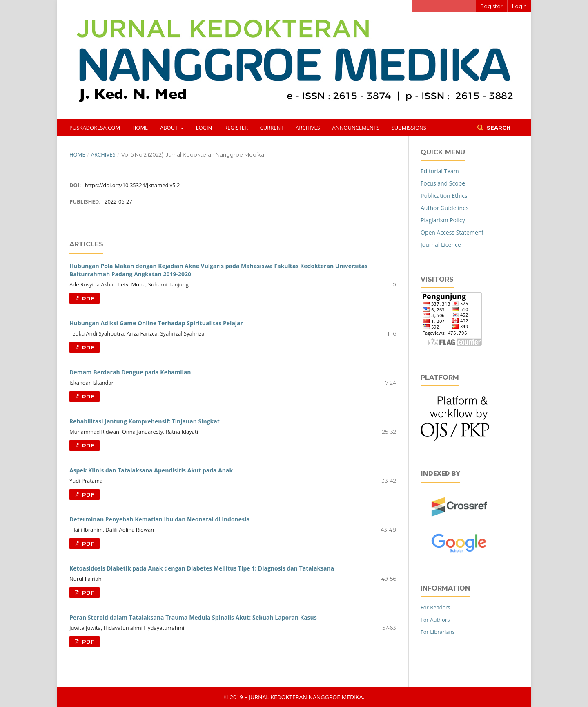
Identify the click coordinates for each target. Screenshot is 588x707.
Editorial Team (440, 171)
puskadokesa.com (95, 128)
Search (498, 128)
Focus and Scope (443, 183)
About (170, 128)
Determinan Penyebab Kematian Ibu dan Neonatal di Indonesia (160, 519)
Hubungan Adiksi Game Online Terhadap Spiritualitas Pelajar (156, 323)
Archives (308, 128)
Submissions (409, 128)
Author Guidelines (445, 208)
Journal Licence (441, 245)
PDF (87, 298)
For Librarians (438, 632)
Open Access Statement (452, 232)
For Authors (435, 620)
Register (236, 128)
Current (272, 128)
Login (204, 128)
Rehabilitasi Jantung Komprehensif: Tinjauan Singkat (145, 421)
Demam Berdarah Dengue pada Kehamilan (130, 372)
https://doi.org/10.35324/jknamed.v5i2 (133, 185)
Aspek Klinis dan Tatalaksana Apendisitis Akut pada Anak (151, 470)
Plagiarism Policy (443, 220)
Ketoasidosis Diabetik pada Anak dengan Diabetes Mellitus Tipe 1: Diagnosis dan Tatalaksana (202, 568)
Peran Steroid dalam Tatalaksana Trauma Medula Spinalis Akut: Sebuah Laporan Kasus (193, 617)
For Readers (435, 607)
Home (140, 128)
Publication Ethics (444, 196)
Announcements (356, 128)
